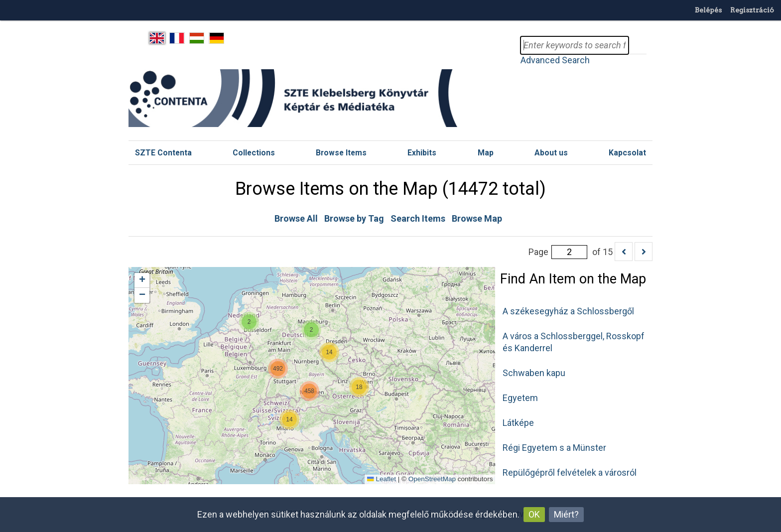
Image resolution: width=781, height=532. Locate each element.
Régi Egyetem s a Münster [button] (554, 448)
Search (638, 45)
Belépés (708, 10)
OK (534, 514)
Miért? (566, 514)
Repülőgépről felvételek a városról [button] (570, 472)
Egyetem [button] (520, 398)
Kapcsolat (627, 153)
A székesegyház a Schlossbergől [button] (568, 311)
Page (558, 252)
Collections (254, 153)
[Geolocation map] (312, 376)
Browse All (296, 218)
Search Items (418, 218)
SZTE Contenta (163, 153)
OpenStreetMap (432, 479)
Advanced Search (555, 60)
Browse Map (477, 218)
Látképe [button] (518, 423)
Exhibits (422, 153)
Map (486, 153)
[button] (359, 387)
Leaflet (382, 479)
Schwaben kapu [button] (534, 373)
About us (551, 153)
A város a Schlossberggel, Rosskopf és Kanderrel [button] (574, 342)
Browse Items (341, 153)
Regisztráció (752, 10)
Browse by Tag (354, 218)
